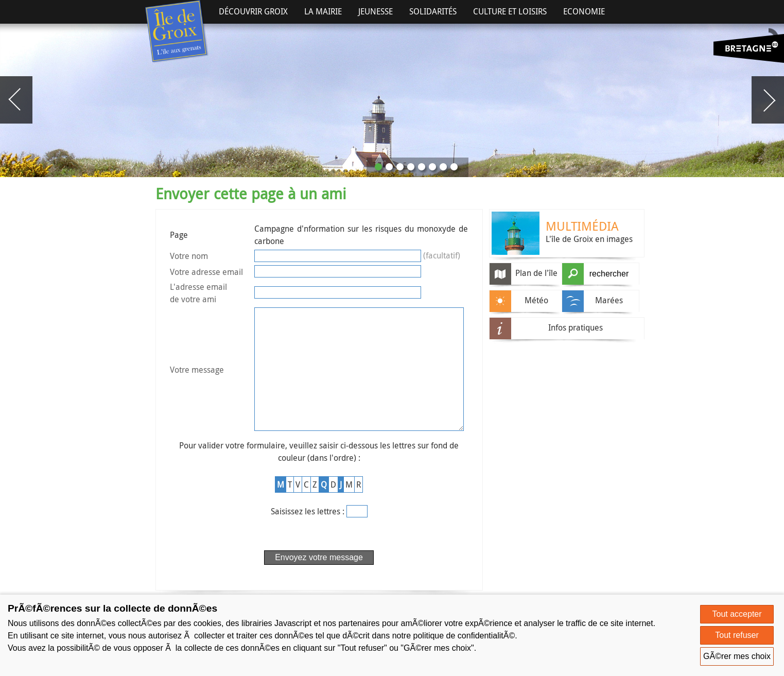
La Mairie (323, 11)
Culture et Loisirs (510, 11)
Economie (584, 11)
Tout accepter (737, 614)
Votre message (197, 383)
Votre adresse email (206, 272)
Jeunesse (376, 11)
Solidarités (433, 11)
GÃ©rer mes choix (737, 656)
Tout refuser (737, 635)
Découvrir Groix (253, 11)
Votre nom (189, 256)
